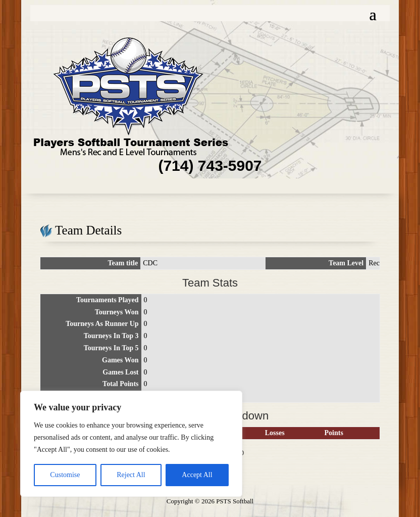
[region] (131, 444)
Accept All (197, 475)
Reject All (131, 475)
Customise (65, 475)
